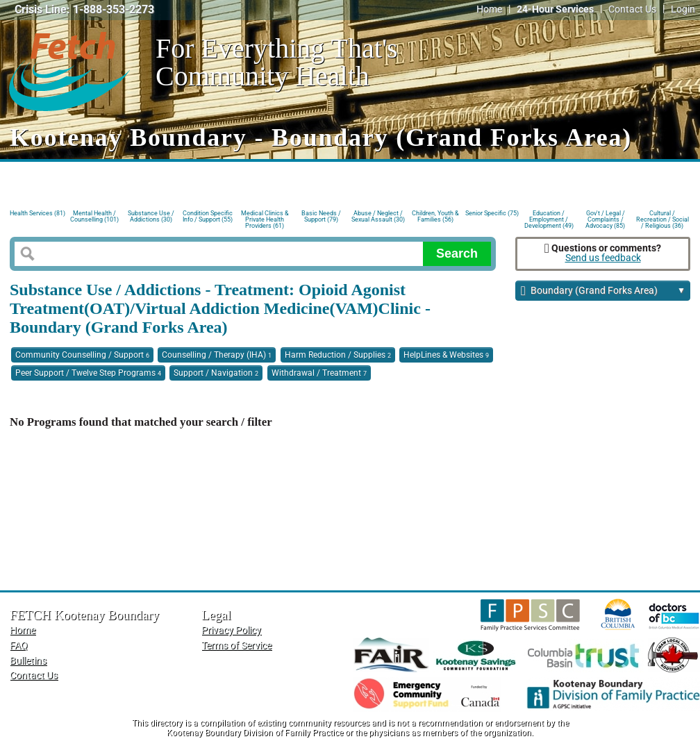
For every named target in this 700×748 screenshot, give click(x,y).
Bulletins (28, 661)
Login (683, 9)
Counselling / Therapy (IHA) (217, 355)
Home (489, 9)
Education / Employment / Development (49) (549, 218)
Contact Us (632, 9)
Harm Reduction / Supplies (338, 355)
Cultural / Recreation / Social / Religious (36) (662, 218)
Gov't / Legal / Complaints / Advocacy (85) (605, 218)
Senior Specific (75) (492, 213)
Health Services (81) (37, 213)
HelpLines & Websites (446, 355)
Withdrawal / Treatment (319, 373)
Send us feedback (603, 258)
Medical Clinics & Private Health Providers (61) (265, 218)
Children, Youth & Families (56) (435, 216)
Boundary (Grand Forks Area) (603, 291)
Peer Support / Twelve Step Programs (88, 373)
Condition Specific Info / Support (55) (208, 216)
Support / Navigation (216, 373)
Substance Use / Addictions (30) (151, 216)
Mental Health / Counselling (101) (94, 216)
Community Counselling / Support (82, 355)
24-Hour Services (555, 9)
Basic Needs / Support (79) (321, 216)
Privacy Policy (231, 630)
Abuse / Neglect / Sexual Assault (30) (378, 216)
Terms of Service (236, 646)
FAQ (19, 646)
